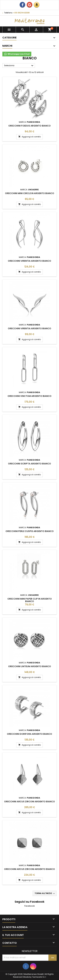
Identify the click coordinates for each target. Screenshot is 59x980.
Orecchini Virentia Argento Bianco (29, 261)
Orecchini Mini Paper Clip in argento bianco (30, 600)
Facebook (30, 906)
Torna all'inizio (45, 893)
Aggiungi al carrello (29, 137)
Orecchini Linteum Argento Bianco (30, 666)
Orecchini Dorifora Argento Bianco (29, 734)
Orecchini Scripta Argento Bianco (29, 464)
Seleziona (19, 66)
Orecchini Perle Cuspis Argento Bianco (30, 531)
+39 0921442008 (21, 13)
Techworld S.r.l (39, 977)
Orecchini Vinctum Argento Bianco (29, 396)
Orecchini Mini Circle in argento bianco (30, 193)
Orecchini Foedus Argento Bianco (29, 126)
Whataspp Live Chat (17, 54)
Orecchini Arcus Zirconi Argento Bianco (29, 802)
